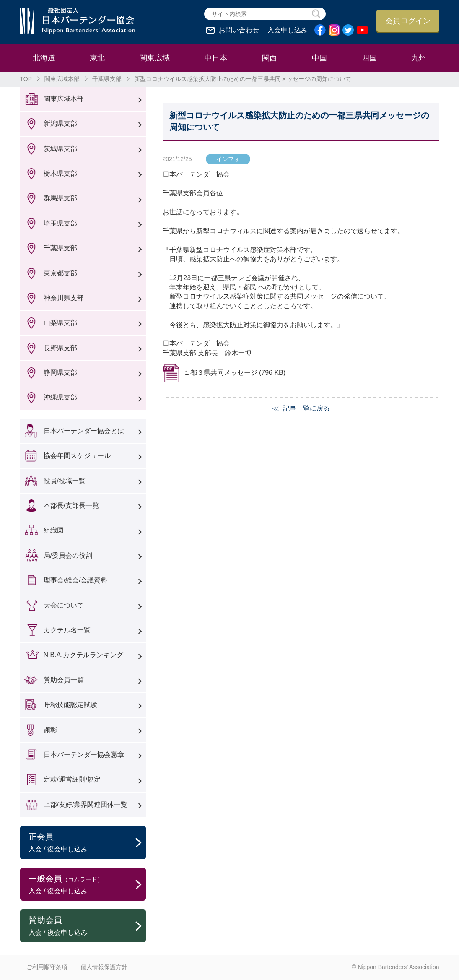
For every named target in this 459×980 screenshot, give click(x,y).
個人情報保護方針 (104, 967)
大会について (64, 605)
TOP (26, 79)
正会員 (87, 843)
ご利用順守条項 (47, 967)
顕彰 (50, 730)
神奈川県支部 (64, 298)
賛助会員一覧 (64, 680)
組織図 (54, 530)
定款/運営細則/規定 (72, 779)
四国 (369, 58)
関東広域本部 (62, 79)
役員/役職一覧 (65, 481)
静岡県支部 (60, 373)
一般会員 (87, 885)
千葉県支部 (107, 79)
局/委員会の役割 (68, 555)
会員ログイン (408, 21)
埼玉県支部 (60, 223)
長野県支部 (60, 348)
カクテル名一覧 (67, 630)
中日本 (216, 58)
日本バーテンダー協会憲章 (84, 755)
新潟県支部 (60, 123)
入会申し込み (288, 30)
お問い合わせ (239, 30)
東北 (97, 58)
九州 (419, 58)
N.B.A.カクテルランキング (83, 655)
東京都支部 (60, 273)
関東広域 (155, 58)
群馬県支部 (60, 198)
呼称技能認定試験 (70, 705)
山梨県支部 (60, 323)
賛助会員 (87, 926)
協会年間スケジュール (77, 456)
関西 (270, 58)
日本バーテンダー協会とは (84, 431)
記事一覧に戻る (306, 408)
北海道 (44, 58)
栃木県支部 (60, 173)
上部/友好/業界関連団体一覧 (86, 805)
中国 (319, 58)
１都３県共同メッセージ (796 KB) (235, 373)
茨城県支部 (60, 149)
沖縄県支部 (60, 397)
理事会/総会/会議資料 (76, 580)
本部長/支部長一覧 (71, 506)
